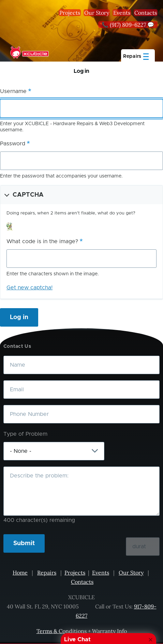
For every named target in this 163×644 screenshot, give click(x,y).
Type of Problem (25, 434)
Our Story (97, 13)
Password (13, 144)
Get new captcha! (29, 288)
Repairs (47, 573)
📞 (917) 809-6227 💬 (128, 25)
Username (13, 91)
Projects (70, 13)
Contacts (146, 13)
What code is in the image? (42, 241)
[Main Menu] (138, 55)
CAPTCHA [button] (28, 195)
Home (20, 573)
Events (122, 13)
